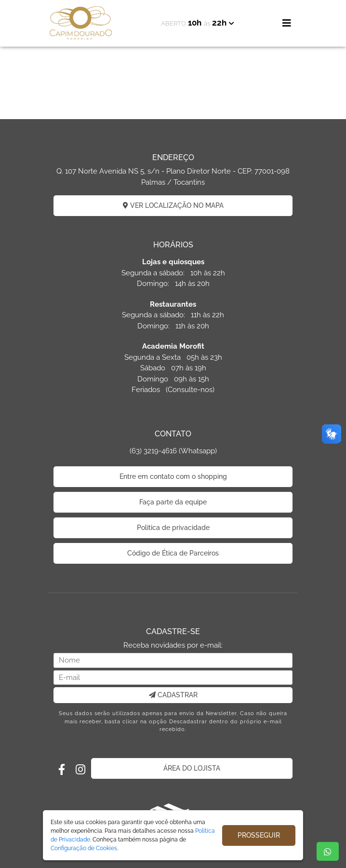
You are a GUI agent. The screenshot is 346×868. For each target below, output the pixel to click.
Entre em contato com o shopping (173, 476)
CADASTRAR (173, 695)
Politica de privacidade (173, 528)
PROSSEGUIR (259, 835)
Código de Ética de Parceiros (173, 553)
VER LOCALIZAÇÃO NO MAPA (173, 205)
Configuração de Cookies (84, 848)
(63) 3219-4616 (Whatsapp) (173, 451)
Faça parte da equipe (173, 502)
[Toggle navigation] (287, 23)
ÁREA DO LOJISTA (192, 768)
